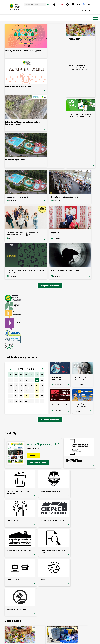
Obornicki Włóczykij (12, 445)
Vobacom (93, 641)
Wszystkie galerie (50, 516)
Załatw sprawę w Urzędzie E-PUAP (15, 469)
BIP (27, 611)
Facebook (36, 611)
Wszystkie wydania (37, 419)
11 (38, 338)
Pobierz (34, 411)
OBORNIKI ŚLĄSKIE (50, 585)
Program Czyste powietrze (84, 445)
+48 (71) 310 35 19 (35, 599)
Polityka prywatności (87, 617)
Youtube (53, 611)
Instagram (45, 611)
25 (37, 349)
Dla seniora (36, 444)
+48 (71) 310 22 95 (35, 602)
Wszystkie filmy (50, 564)
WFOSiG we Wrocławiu (82, 469)
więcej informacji (5, 24)
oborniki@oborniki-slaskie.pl (40, 605)
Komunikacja (36, 468)
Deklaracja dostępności (87, 611)
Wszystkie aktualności (50, 238)
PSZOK (56, 468)
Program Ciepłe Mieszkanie (60, 445)
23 (27, 349)
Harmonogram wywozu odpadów (83, 408)
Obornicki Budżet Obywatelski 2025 (61, 407)
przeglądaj (81, 61)
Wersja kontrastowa (90, 4)
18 (37, 343)
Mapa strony (85, 605)
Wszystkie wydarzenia (50, 372)
